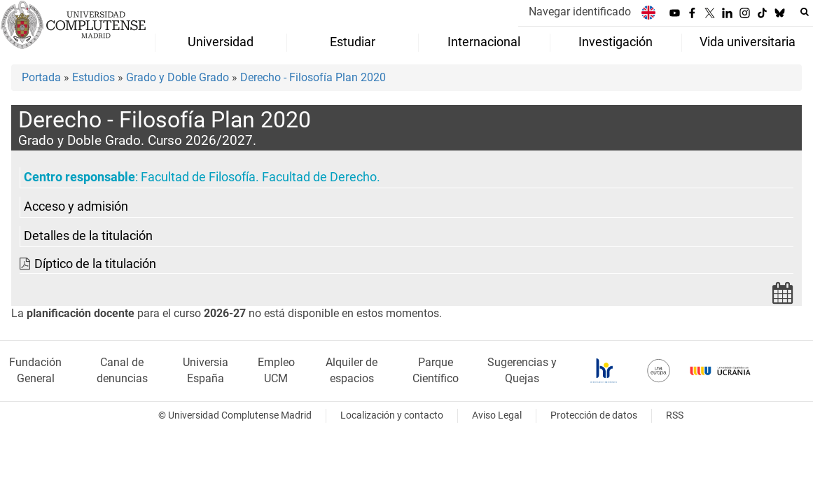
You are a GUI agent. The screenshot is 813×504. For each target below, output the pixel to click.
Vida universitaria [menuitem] (748, 42)
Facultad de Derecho (319, 177)
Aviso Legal (497, 415)
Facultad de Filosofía (198, 177)
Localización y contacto (392, 415)
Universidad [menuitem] (221, 42)
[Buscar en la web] (805, 12)
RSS (675, 415)
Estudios (93, 77)
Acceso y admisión (76, 206)
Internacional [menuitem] (484, 42)
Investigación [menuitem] (616, 42)
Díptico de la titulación (95, 264)
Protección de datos (594, 415)
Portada (41, 77)
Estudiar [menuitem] (353, 42)
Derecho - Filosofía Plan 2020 (313, 77)
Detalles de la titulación (88, 236)
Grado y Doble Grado (178, 77)
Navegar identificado (580, 12)
